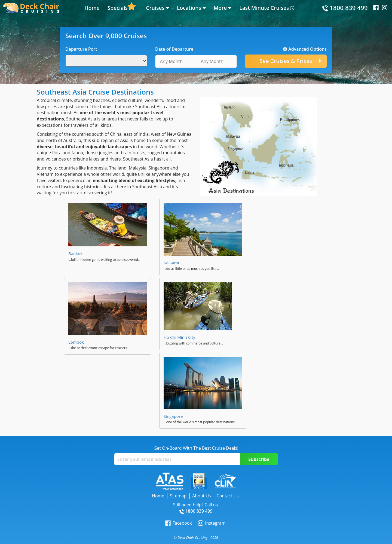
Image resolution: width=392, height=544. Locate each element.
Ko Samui (173, 263)
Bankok (75, 253)
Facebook (178, 523)
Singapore (173, 416)
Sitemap (178, 496)
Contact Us (228, 496)
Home (92, 8)
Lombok (76, 342)
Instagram (212, 523)
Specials (118, 8)
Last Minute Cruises (264, 8)
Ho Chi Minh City (179, 337)
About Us (202, 496)
